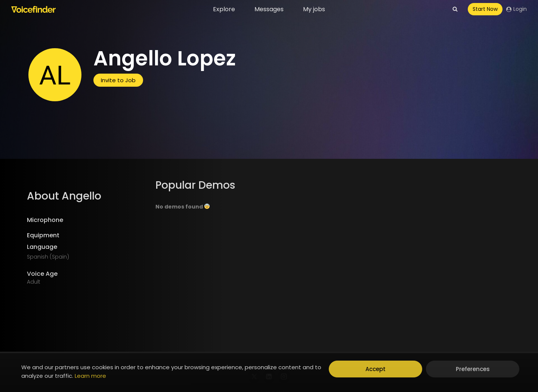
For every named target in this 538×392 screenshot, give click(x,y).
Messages (269, 9)
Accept (375, 369)
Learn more (90, 376)
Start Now (485, 9)
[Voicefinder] (33, 9)
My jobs (314, 9)
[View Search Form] (455, 9)
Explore (224, 9)
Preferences (473, 369)
